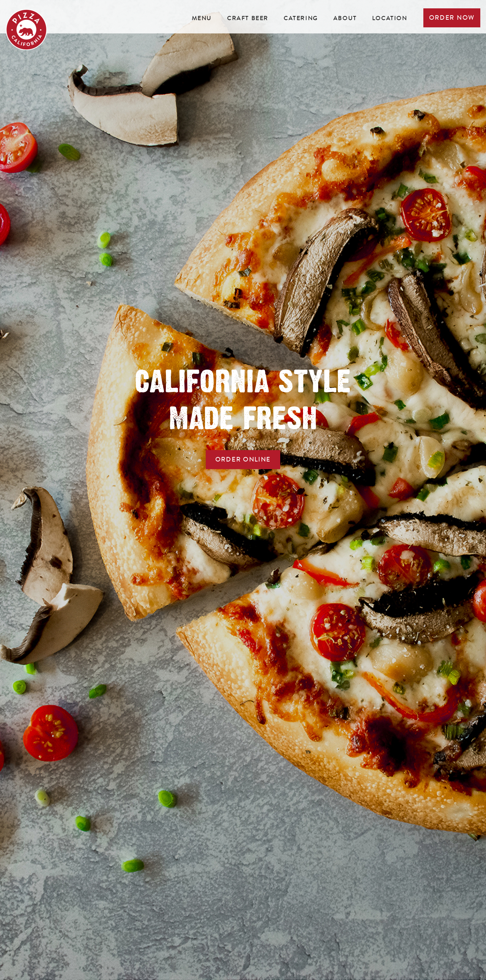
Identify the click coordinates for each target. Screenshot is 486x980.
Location (390, 18)
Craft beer (248, 18)
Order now (452, 18)
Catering (301, 18)
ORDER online (243, 459)
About (345, 18)
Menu (202, 18)
